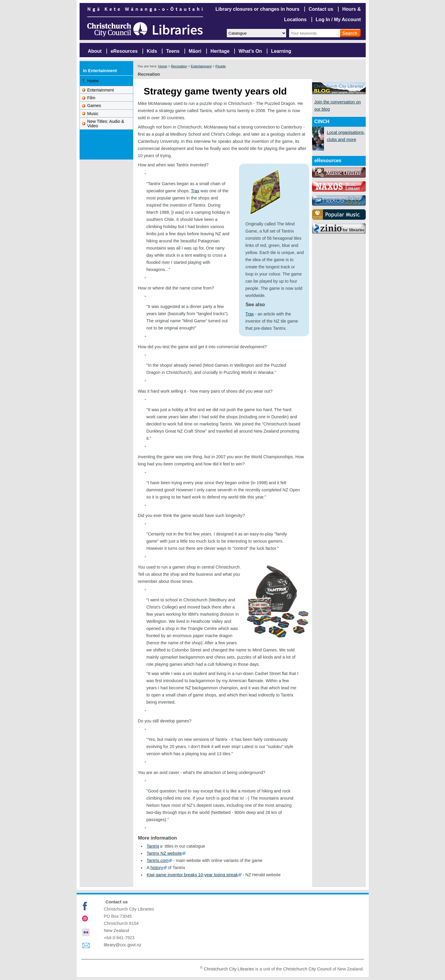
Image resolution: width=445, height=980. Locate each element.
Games (94, 106)
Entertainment (201, 66)
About (95, 51)
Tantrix (153, 846)
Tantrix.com (158, 860)
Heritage (220, 51)
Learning (281, 51)
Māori (195, 51)
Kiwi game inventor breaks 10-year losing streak (192, 875)
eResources (124, 51)
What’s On (251, 51)
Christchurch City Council (307, 969)
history (157, 868)
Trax (249, 314)
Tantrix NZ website (164, 853)
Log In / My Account (338, 20)
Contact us (321, 9)
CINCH (322, 121)
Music (93, 114)
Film (91, 98)
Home (163, 66)
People (221, 66)
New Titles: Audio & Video (106, 123)
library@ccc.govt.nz (123, 945)
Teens (173, 51)
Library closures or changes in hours (258, 9)
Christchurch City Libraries (229, 969)
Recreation (179, 66)
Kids (152, 51)
